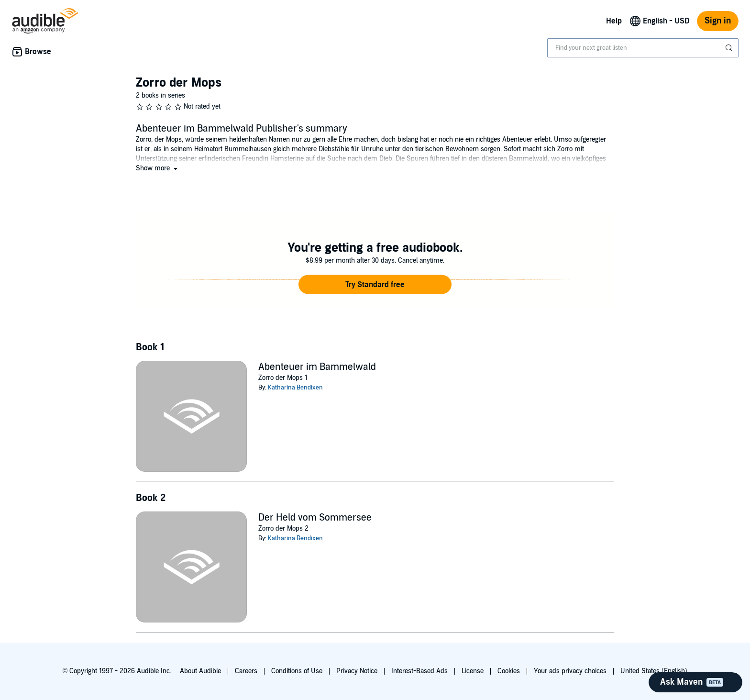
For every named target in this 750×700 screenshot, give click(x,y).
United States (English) (654, 671)
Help (614, 21)
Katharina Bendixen (295, 388)
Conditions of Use (297, 671)
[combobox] (643, 48)
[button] (158, 168)
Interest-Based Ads (419, 671)
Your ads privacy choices (570, 671)
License (473, 671)
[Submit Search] (730, 48)
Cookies (509, 671)
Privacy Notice (357, 671)
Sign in (718, 21)
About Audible (200, 671)
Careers (246, 671)
